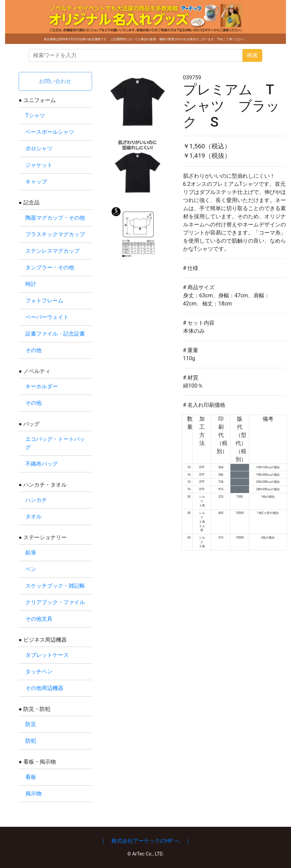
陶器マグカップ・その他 (55, 218)
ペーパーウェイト (47, 317)
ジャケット (39, 165)
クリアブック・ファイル (55, 602)
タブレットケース (47, 655)
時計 (31, 284)
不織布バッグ (42, 464)
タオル (33, 516)
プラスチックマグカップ (55, 234)
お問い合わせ (55, 81)
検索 (252, 55)
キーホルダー (42, 386)
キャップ (36, 182)
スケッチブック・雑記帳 (55, 586)
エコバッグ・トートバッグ (55, 443)
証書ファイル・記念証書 (55, 334)
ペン (31, 569)
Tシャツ (35, 115)
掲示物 (33, 793)
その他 (33, 350)
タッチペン (39, 672)
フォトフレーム (44, 301)
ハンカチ (36, 500)
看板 (31, 777)
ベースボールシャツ (50, 132)
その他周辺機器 (44, 688)
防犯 (31, 741)
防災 (31, 724)
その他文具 (39, 619)
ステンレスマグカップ (52, 251)
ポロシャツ (39, 148)
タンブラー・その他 (50, 267)
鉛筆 (31, 553)
